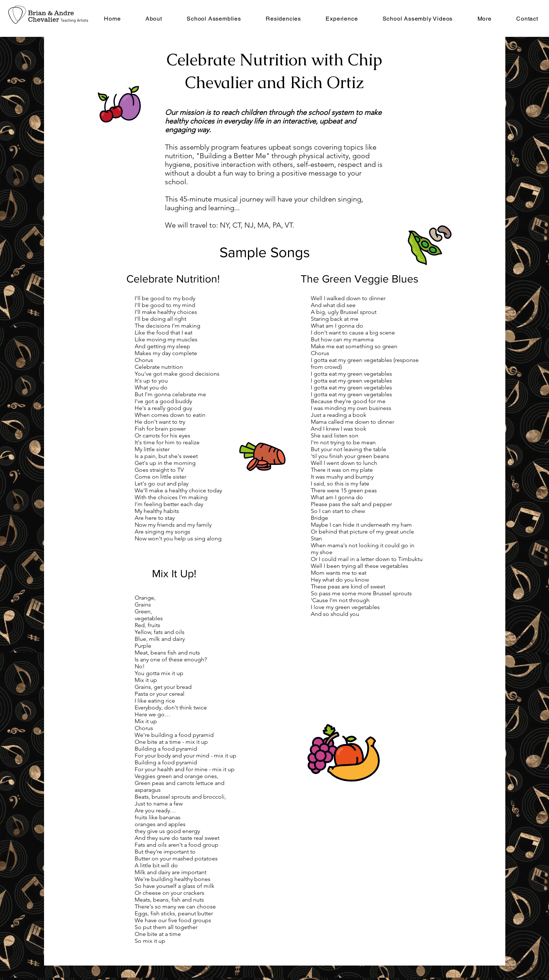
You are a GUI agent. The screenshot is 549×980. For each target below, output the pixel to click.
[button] (283, 18)
